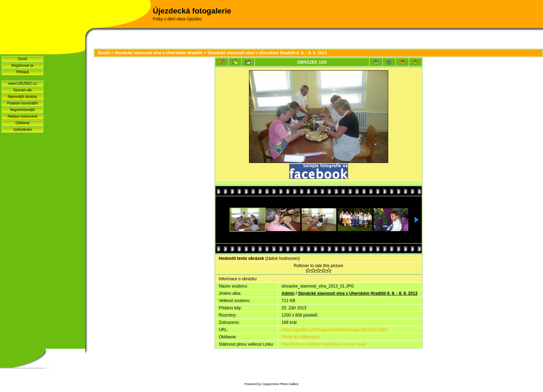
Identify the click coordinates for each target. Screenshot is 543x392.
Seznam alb (23, 90)
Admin (288, 293)
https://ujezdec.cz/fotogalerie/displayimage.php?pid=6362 (334, 330)
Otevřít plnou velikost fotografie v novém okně (324, 344)
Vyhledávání (23, 130)
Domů (23, 59)
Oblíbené (23, 123)
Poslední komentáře (23, 103)
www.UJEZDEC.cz (23, 84)
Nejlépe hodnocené (23, 116)
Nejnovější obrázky (23, 97)
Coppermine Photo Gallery (280, 384)
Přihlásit (23, 72)
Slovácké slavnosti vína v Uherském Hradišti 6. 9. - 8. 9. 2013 (267, 53)
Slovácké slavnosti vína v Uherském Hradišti (159, 53)
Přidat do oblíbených (300, 337)
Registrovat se (23, 66)
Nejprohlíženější (23, 110)
